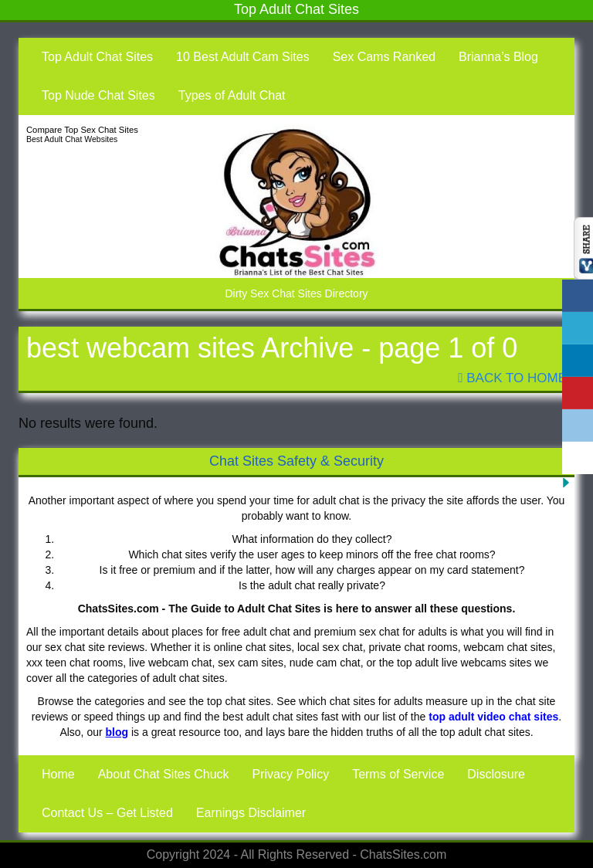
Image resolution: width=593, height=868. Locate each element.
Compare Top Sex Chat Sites (82, 130)
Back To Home (512, 378)
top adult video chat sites (493, 717)
